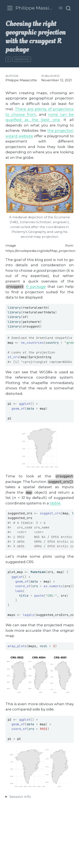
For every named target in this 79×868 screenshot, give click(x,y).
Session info (20, 797)
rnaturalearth (35, 308)
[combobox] (68, 8)
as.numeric (53, 586)
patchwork (31, 322)
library (14, 308)
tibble (55, 503)
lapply (28, 615)
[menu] (10, 8)
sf (25, 317)
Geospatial (22, 59)
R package (36, 287)
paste (39, 596)
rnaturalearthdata (39, 312)
